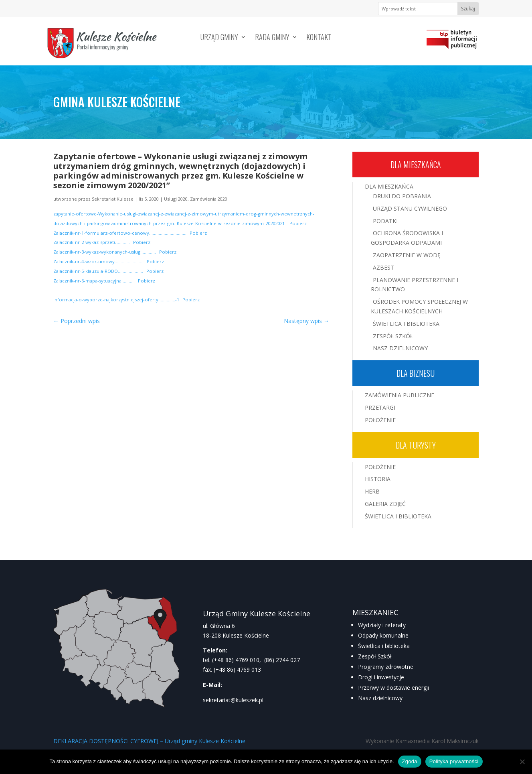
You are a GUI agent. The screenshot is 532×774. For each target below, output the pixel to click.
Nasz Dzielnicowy (400, 348)
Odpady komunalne (383, 635)
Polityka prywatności (454, 761)
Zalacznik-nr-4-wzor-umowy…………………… (98, 261)
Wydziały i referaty (382, 625)
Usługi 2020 (176, 199)
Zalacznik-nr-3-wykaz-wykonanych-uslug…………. (105, 252)
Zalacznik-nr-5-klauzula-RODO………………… (98, 271)
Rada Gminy (272, 38)
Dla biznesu (416, 373)
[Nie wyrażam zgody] (522, 762)
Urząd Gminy (219, 38)
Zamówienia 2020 (209, 199)
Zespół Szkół (393, 336)
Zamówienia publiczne (400, 395)
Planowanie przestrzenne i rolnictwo (415, 285)
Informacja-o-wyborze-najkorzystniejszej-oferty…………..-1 (116, 300)
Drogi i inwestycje (381, 677)
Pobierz (298, 223)
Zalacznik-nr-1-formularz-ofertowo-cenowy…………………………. (120, 233)
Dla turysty (416, 445)
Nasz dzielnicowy (380, 698)
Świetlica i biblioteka (384, 646)
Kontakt (319, 38)
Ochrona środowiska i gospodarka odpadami (407, 238)
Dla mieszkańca (416, 165)
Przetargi (380, 407)
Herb (372, 491)
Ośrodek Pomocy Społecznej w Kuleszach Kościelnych (419, 306)
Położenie (380, 420)
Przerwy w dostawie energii (393, 688)
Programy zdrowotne (386, 667)
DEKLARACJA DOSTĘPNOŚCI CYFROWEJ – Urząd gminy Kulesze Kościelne (149, 741)
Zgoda (410, 761)
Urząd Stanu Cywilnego (410, 208)
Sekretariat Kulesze (113, 199)
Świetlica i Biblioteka (406, 324)
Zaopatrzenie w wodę (407, 255)
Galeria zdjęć (385, 504)
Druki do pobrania (402, 196)
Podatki (385, 221)
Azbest (383, 267)
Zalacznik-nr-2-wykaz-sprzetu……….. (92, 242)
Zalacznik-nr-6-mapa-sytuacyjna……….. (94, 281)
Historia (378, 479)
